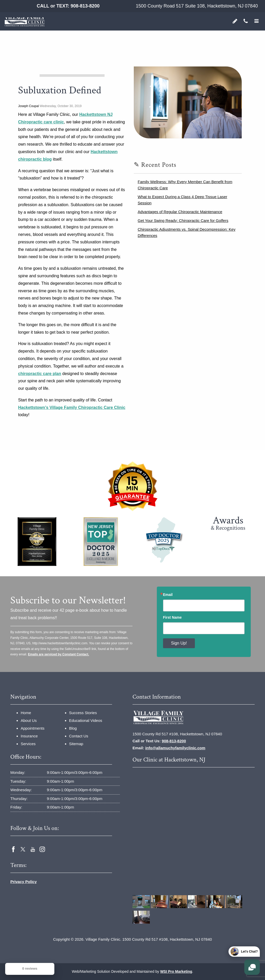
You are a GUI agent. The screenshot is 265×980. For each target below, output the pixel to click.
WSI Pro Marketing (176, 971)
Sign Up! (179, 643)
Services (28, 744)
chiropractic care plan (40, 374)
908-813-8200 (85, 6)
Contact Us (79, 736)
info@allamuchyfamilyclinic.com (175, 748)
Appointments (33, 728)
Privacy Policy (24, 882)
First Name (172, 617)
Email (168, 595)
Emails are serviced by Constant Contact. (58, 654)
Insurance (29, 736)
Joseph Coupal (28, 106)
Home (26, 713)
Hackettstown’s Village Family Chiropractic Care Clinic (72, 407)
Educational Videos (86, 720)
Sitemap (76, 744)
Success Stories (83, 713)
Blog (73, 728)
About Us (29, 720)
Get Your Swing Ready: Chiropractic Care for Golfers (183, 220)
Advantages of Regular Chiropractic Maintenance (180, 212)
